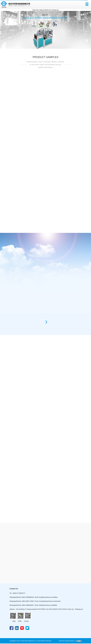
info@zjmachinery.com (46, 605)
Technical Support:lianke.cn (68, 641)
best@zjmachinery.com (46, 597)
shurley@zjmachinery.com (47, 601)
